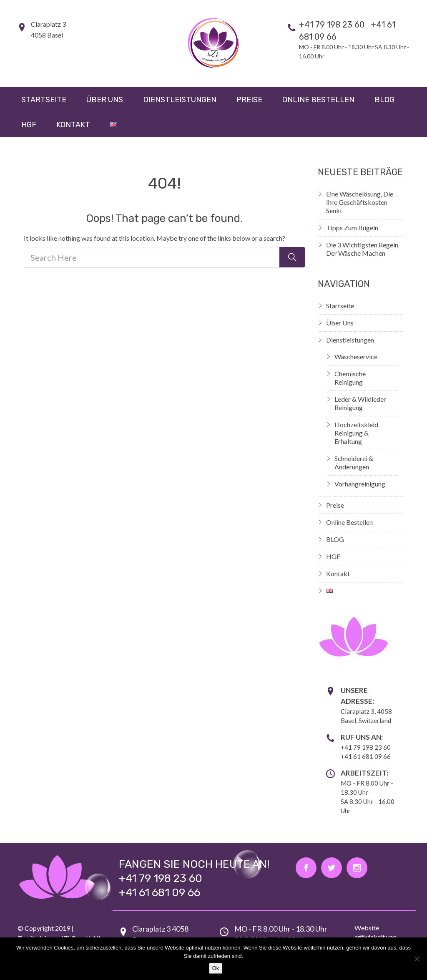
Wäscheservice (356, 356)
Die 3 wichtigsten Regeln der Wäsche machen (362, 249)
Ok (216, 968)
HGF (29, 125)
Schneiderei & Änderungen (354, 462)
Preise (249, 100)
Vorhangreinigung (360, 484)
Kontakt (73, 125)
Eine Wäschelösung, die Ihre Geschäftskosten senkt (360, 202)
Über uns (105, 100)
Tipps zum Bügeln (352, 228)
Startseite (44, 100)
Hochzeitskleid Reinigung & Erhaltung (356, 433)
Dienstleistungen (180, 100)
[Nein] (417, 959)
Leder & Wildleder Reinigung (360, 403)
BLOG (384, 100)
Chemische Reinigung (350, 378)
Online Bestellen (318, 100)
